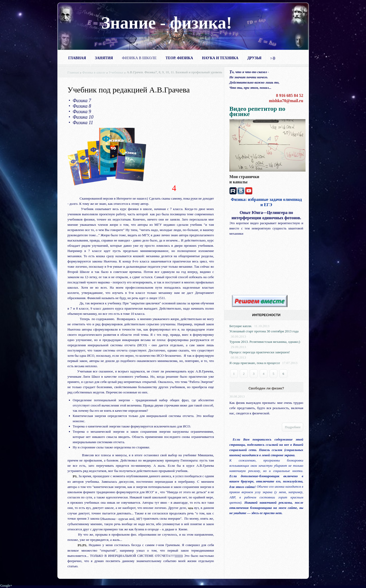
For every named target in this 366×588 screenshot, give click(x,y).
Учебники (116, 72)
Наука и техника (220, 58)
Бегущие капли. (241, 326)
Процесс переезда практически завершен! (260, 352)
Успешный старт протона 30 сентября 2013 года (264, 331)
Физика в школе (139, 58)
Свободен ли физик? (266, 388)
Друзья (254, 58)
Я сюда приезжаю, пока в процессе (255, 363)
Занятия (104, 58)
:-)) (273, 58)
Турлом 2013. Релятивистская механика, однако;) (265, 342)
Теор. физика (179, 58)
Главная (77, 58)
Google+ (6, 585)
